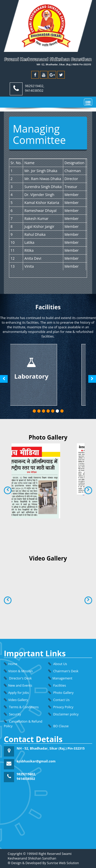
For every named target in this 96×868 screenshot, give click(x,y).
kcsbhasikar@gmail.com (36, 761)
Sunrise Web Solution (63, 863)
